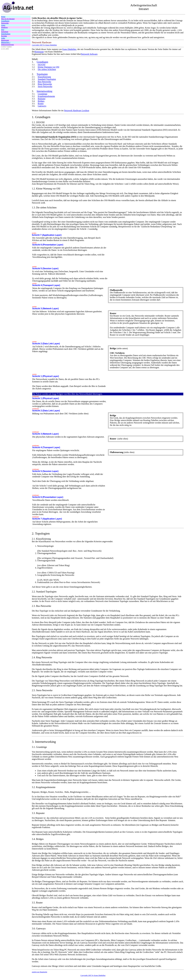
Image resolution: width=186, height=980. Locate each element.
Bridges (41, 101)
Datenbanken (6, 34)
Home (3, 17)
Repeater (42, 99)
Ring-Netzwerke (45, 84)
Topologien (42, 74)
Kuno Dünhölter (69, 49)
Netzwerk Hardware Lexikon (77, 110)
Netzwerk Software (89, 54)
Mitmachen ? (6, 42)
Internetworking (45, 91)
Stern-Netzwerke (45, 86)
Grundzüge (43, 94)
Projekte (4, 36)
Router (41, 104)
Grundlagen (5, 21)
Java (3, 29)
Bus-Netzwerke (45, 82)
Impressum (5, 40)
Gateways (42, 106)
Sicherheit (5, 32)
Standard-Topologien (47, 79)
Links (3, 38)
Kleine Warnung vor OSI (49, 67)
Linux (3, 25)
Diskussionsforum (7, 45)
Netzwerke (5, 23)
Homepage (39, 52)
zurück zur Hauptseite (40, 972)
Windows (4, 27)
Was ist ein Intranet (8, 19)
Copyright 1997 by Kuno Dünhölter (93, 975)
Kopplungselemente (46, 96)
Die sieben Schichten (47, 69)
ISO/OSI (42, 65)
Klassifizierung (44, 77)
